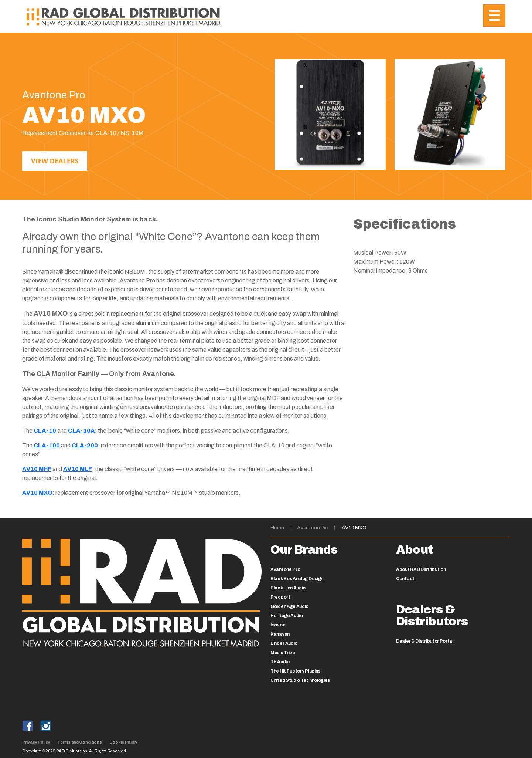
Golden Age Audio (289, 606)
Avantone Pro (313, 528)
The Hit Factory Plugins (295, 671)
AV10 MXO (354, 528)
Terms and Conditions (80, 742)
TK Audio (280, 662)
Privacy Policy (36, 742)
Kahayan (280, 634)
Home (277, 528)
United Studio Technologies (300, 680)
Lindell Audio (284, 643)
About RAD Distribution (421, 569)
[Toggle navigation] (494, 16)
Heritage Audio (287, 616)
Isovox (278, 625)
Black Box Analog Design (297, 579)
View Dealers (55, 161)
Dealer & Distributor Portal (425, 641)
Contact (405, 579)
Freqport (280, 597)
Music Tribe (283, 653)
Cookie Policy (123, 742)
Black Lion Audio (288, 588)
